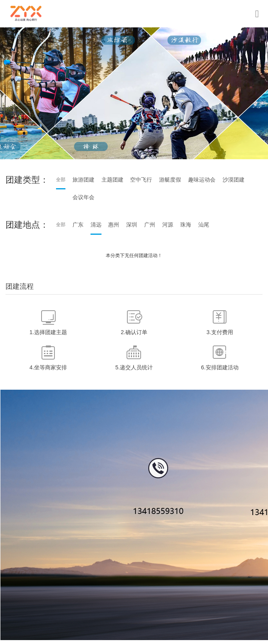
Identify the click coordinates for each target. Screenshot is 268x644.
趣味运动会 (202, 180)
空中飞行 (141, 180)
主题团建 (112, 180)
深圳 (132, 225)
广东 (78, 225)
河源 (168, 225)
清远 (96, 225)
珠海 (186, 225)
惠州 (114, 225)
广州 (150, 225)
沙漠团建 (234, 180)
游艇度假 (170, 180)
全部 (61, 180)
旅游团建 (83, 180)
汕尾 (204, 225)
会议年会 (83, 197)
